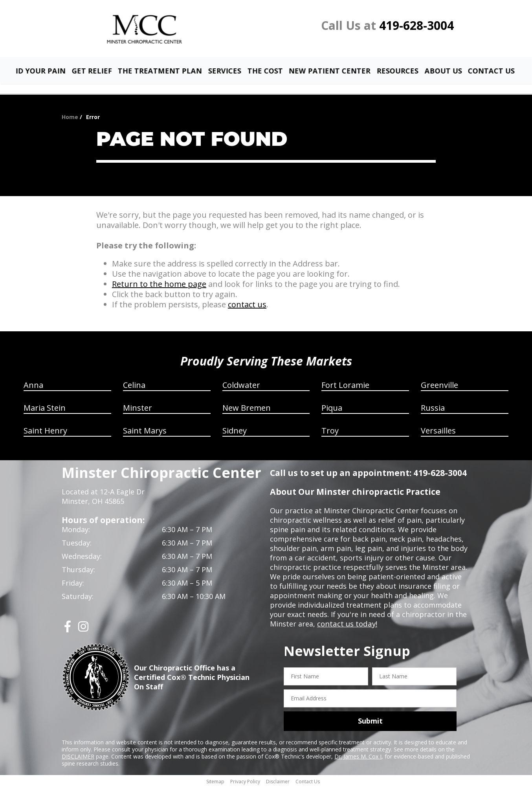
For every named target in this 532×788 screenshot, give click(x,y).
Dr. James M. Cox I (358, 757)
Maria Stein (45, 409)
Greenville (439, 386)
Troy (330, 432)
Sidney (235, 432)
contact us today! (346, 625)
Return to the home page (159, 285)
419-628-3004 (416, 25)
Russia (433, 409)
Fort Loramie (345, 386)
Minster (138, 409)
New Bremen (247, 409)
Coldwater (241, 386)
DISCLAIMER (78, 757)
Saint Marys (145, 432)
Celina (134, 386)
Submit (370, 722)
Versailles (438, 432)
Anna (33, 386)
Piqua (332, 409)
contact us (247, 306)
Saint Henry (45, 432)
